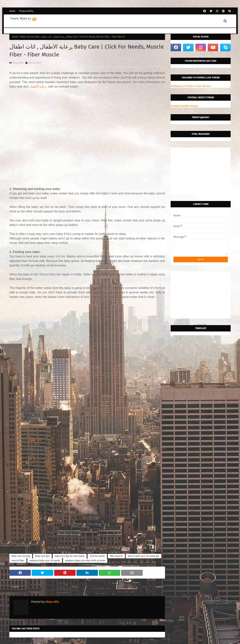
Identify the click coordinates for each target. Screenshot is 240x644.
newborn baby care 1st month (45, 561)
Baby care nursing (30, 37)
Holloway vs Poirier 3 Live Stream (191, 86)
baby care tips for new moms (70, 556)
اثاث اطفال (34, 440)
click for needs (97, 556)
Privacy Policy (26, 11)
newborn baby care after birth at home (85, 561)
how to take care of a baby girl (144, 556)
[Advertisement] (87, 136)
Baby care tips (42, 556)
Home (12, 11)
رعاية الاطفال (38, 87)
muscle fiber (18, 561)
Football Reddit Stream (184, 106)
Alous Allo (18, 63)
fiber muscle (116, 556)
